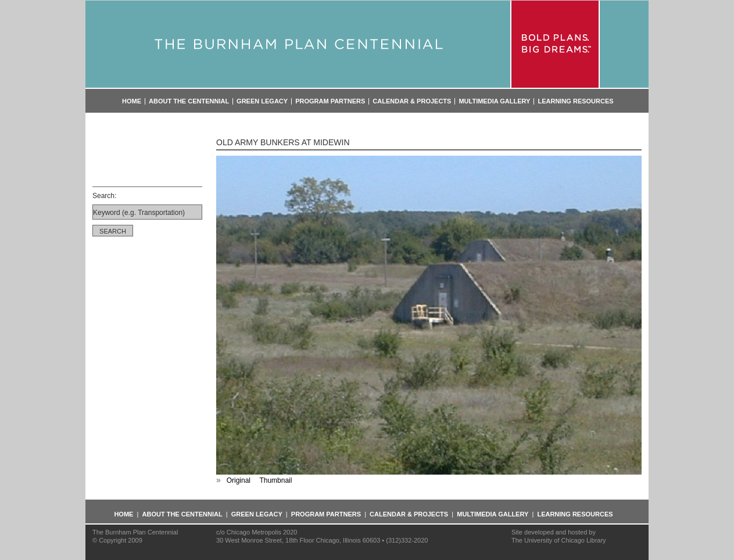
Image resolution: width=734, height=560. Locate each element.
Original (239, 480)
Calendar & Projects (412, 101)
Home (132, 101)
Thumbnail (275, 480)
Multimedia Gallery (494, 101)
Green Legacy (262, 101)
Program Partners (330, 101)
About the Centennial (189, 101)
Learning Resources (575, 101)
